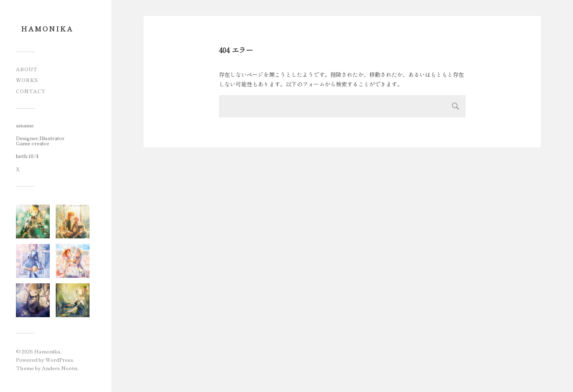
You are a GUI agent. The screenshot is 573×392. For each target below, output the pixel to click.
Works (27, 80)
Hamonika (47, 28)
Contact (31, 91)
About (27, 69)
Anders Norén (59, 368)
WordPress (59, 360)
